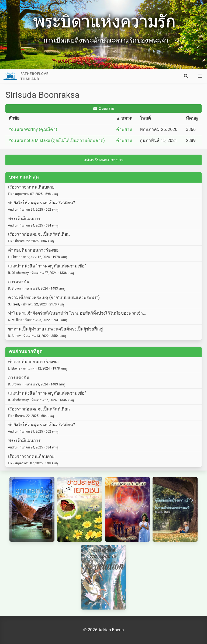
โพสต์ (145, 118)
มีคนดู (192, 118)
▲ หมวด (124, 118)
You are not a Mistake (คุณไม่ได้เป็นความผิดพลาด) (57, 140)
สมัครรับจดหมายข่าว (103, 160)
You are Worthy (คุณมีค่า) (33, 129)
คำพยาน (124, 129)
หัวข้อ (14, 118)
